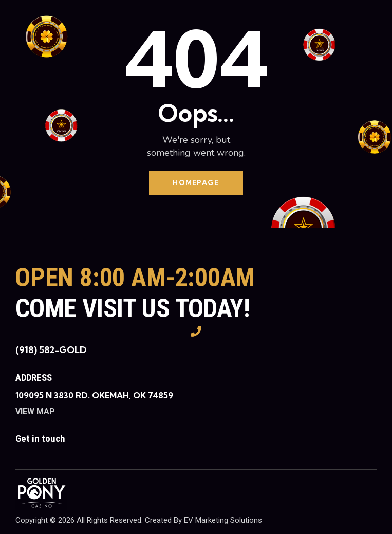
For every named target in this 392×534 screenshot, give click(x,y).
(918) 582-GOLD (51, 350)
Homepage (196, 182)
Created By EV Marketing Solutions (203, 520)
